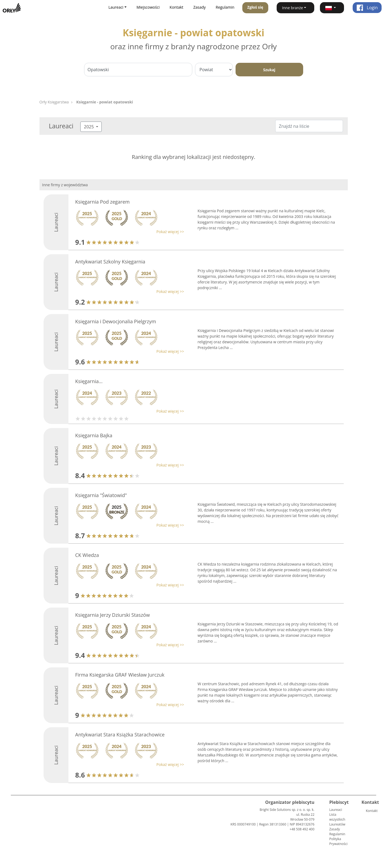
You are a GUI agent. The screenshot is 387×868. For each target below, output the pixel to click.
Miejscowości (148, 7)
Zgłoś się (255, 7)
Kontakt (176, 7)
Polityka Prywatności (338, 841)
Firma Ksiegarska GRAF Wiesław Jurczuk (120, 675)
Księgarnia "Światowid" (101, 495)
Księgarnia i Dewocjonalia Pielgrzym (116, 321)
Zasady (200, 7)
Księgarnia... (89, 381)
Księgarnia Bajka (94, 435)
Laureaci (336, 810)
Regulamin (225, 7)
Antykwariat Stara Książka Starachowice (120, 735)
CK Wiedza (87, 555)
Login (367, 8)
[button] (332, 8)
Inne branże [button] (293, 8)
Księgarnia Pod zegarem (102, 202)
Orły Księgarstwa (54, 102)
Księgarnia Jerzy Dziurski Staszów (113, 615)
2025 (89, 127)
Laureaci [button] (116, 7)
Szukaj (269, 70)
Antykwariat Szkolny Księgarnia (110, 262)
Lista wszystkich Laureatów (337, 819)
